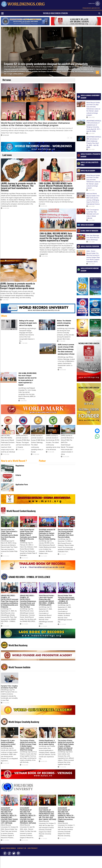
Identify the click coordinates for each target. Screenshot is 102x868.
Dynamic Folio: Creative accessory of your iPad (9, 687)
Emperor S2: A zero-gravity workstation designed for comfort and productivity (46, 64)
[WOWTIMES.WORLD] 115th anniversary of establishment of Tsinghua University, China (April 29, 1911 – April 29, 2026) (94, 126)
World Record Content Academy (21, 511)
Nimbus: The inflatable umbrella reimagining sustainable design (64, 323)
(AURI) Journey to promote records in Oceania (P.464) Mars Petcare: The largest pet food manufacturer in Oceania (18, 187)
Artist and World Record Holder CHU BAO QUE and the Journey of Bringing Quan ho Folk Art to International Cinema (93, 199)
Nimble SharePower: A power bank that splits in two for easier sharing (47, 742)
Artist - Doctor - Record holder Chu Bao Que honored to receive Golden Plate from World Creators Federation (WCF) (93, 256)
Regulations (20, 466)
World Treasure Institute (19, 667)
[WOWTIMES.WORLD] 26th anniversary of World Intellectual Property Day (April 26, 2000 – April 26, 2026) (94, 142)
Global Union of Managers (89, 231)
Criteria (18, 475)
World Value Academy (88, 171)
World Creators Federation (90, 246)
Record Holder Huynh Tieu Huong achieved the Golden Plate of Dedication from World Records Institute (66, 533)
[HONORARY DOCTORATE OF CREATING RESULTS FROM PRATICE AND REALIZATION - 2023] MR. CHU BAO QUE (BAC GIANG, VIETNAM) (47, 814)
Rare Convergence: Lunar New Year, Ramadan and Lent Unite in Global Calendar (93, 214)
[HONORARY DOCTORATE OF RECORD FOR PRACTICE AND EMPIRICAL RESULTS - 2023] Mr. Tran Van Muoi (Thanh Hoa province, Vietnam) (66, 815)
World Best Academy (18, 645)
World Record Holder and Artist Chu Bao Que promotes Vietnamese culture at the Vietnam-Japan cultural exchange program (35, 124)
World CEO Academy (87, 225)
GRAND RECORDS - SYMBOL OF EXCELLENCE (29, 577)
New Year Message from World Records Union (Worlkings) (93, 238)
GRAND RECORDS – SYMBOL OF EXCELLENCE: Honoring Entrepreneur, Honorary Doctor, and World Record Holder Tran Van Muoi (28, 601)
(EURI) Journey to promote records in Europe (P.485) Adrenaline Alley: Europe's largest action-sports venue (18, 286)
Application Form (22, 485)
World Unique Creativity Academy (24, 722)
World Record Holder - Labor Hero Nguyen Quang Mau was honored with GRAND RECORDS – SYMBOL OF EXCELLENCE (47, 600)
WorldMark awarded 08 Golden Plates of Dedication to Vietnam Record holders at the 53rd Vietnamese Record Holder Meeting (47, 534)
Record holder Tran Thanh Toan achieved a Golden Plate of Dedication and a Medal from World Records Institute (9, 534)
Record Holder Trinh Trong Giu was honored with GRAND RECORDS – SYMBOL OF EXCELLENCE (66, 599)
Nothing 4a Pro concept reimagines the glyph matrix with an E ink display (28, 323)
